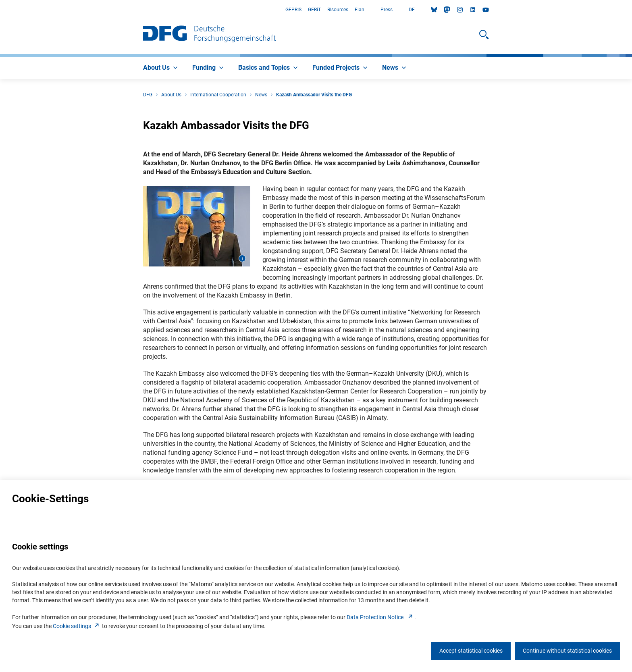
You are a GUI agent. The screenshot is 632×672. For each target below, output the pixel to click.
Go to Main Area (0, 10)
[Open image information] (242, 258)
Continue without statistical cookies (567, 651)
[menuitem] (161, 68)
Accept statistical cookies (471, 651)
